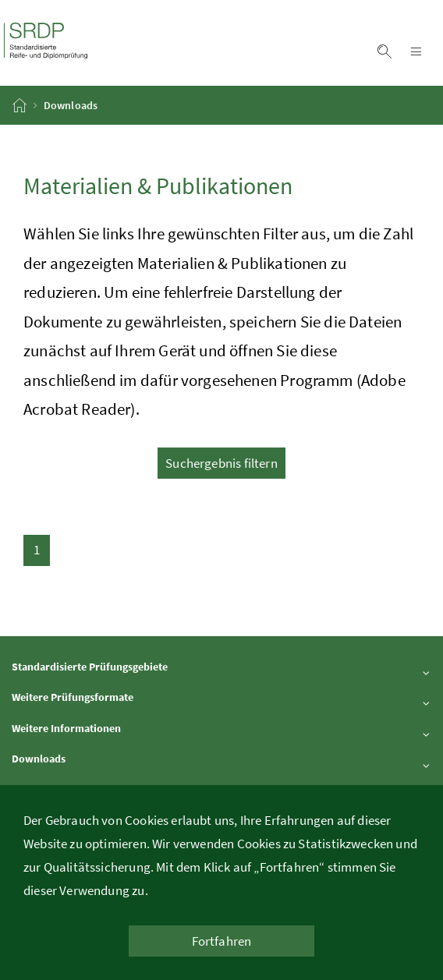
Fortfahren (222, 941)
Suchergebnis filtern (221, 463)
